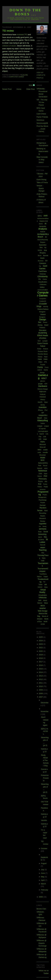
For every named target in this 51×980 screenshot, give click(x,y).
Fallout (43, 346)
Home (19, 89)
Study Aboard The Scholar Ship (45, 760)
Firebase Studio (43, 351)
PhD (45, 476)
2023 (41, 644)
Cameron (43, 263)
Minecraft (43, 447)
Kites (46, 418)
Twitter (40, 585)
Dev (40, 322)
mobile (45, 450)
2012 (41, 679)
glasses (43, 381)
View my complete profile (41, 75)
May (43, 877)
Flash (46, 357)
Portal (46, 487)
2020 (41, 651)
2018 (41, 658)
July (43, 870)
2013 (41, 676)
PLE (40, 484)
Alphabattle (43, 226)
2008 (41, 693)
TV (44, 582)
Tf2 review (8, 31)
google (40, 384)
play (46, 481)
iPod (46, 410)
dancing (46, 306)
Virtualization (43, 595)
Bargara (43, 242)
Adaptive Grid (44, 221)
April (43, 880)
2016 (41, 665)
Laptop (43, 423)
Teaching (43, 550)
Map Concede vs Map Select (42, 160)
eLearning (43, 333)
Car (40, 266)
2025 (41, 637)
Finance (46, 349)
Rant (46, 511)
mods (39, 452)
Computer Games (16, 77)
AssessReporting (43, 240)
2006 (41, 897)
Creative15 (43, 301)
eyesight (45, 341)
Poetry (45, 484)
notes (46, 468)
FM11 (40, 362)
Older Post (31, 89)
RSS (31, 85)
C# (46, 261)
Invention (43, 407)
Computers (43, 299)
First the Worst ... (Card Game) (42, 129)
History (43, 400)
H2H (46, 384)
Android (43, 232)
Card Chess (41, 114)
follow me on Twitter (44, 972)
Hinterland (43, 397)
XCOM (43, 624)
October (44, 848)
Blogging (43, 253)
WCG (43, 606)
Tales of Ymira (42, 182)
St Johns (41, 540)
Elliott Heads (43, 335)
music (43, 458)
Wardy (45, 600)
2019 (41, 655)
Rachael (43, 505)
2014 (41, 672)
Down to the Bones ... (26, 12)
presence (43, 489)
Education (43, 330)
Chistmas (43, 274)
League (40, 426)
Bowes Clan (41, 909)
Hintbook (43, 394)
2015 (41, 669)
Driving (40, 325)
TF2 (43, 553)
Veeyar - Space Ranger (41, 188)
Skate (40, 532)
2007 (41, 697)
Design (43, 320)
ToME (43, 561)
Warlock (40, 603)
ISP (43, 413)
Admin (41, 224)
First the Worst (43, 354)
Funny (40, 367)
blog (45, 250)
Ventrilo (44, 820)
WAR (40, 600)
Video (46, 587)
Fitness (40, 357)
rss (40, 526)
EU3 (39, 341)
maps (45, 439)
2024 (41, 641)
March (43, 884)
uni (45, 584)
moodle (45, 452)
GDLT (44, 378)
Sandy (44, 526)
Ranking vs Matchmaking (42, 151)
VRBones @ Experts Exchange (42, 943)
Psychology (43, 500)
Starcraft (43, 545)
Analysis (43, 229)
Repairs (43, 516)
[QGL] (40, 216)
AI (45, 224)
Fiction (39, 349)
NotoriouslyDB (42, 123)
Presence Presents (45, 778)
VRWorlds (43, 598)
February (44, 890)
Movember (43, 455)
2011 (41, 683)
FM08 (40, 359)
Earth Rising (41, 180)
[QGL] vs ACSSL (45, 731)
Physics (40, 481)
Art (46, 237)
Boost (40, 256)
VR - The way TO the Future (42, 102)
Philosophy (43, 479)
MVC (43, 460)
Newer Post (7, 89)
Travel (46, 577)
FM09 (45, 359)
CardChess (43, 271)
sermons (43, 529)
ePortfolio (43, 338)
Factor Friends (42, 117)
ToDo (44, 558)
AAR (46, 216)
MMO (40, 450)
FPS (45, 362)
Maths (43, 442)
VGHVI (40, 587)
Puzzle (43, 503)
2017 (41, 662)
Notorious (40, 120)
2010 (41, 686)
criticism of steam (9, 46)
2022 (41, 648)
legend (42, 434)
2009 (41, 690)
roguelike (43, 524)
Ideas (46, 402)
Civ (40, 279)
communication (43, 290)
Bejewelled (43, 245)
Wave (46, 603)
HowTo (40, 402)
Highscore (43, 392)
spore (40, 537)
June (43, 873)
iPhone (40, 410)
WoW (45, 622)
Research (43, 518)
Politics (40, 487)
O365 (40, 474)
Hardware (43, 386)
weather (43, 608)
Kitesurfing (43, 420)
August (44, 863)
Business (41, 261)
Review (43, 521)
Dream (45, 322)
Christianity (43, 276)
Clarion (45, 279)
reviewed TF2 (22, 34)
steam (43, 547)
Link (44, 437)
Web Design (43, 611)
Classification (43, 282)
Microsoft (43, 444)
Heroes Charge (43, 389)
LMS (40, 439)
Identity (43, 405)
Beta (41, 248)
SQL (45, 537)
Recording (43, 513)
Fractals (43, 365)
